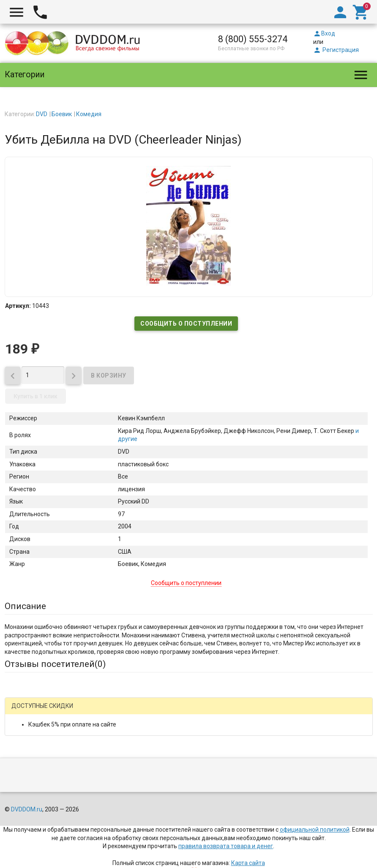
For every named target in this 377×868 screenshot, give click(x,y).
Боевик (62, 114)
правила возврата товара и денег (226, 846)
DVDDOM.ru (27, 809)
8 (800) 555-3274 (253, 39)
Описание (25, 606)
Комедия (89, 114)
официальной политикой (315, 830)
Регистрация (336, 50)
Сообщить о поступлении (186, 324)
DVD (42, 114)
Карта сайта (248, 863)
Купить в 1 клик (36, 396)
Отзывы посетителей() (55, 664)
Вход (324, 33)
